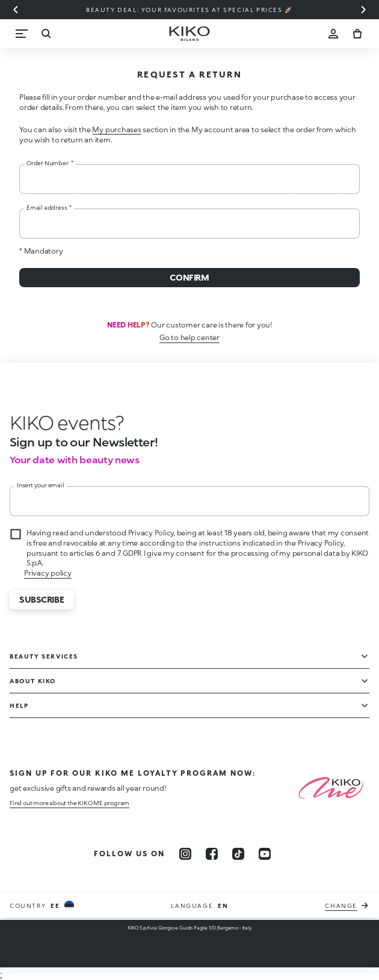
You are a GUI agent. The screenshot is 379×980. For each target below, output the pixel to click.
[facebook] (212, 854)
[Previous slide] (16, 10)
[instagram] (185, 854)
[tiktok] (238, 854)
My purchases (116, 129)
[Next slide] (363, 10)
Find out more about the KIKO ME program (69, 803)
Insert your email (41, 485)
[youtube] (265, 854)
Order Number (50, 163)
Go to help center (189, 337)
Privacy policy (48, 573)
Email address (49, 207)
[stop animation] (67, 422)
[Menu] (22, 34)
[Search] (46, 34)
